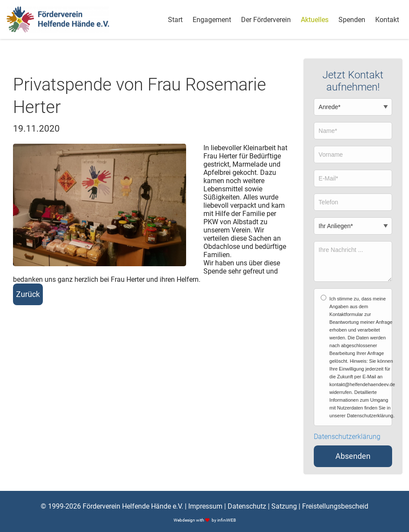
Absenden (353, 456)
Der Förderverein (266, 20)
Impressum (205, 506)
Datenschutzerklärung (347, 437)
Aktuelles (315, 20)
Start (175, 20)
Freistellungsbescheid (335, 506)
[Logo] (58, 19)
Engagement (212, 20)
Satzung (284, 506)
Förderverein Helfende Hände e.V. (133, 506)
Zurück (28, 294)
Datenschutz (247, 506)
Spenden (352, 20)
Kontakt (387, 20)
